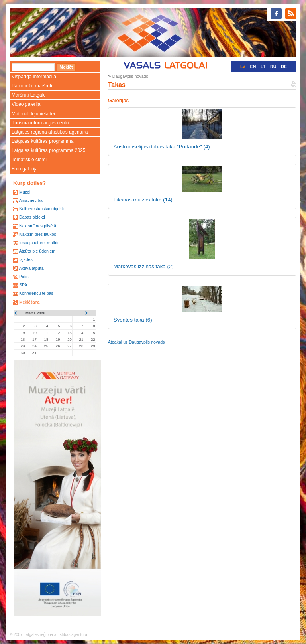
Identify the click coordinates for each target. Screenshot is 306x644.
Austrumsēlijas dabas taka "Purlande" (162, 147)
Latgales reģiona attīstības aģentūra (50, 132)
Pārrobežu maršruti (32, 86)
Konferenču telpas (36, 293)
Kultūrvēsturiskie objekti (41, 209)
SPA (23, 285)
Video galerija (26, 104)
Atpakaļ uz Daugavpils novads (136, 342)
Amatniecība (30, 200)
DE (284, 67)
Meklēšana (29, 302)
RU (273, 67)
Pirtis (24, 277)
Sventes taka (133, 320)
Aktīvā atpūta (31, 268)
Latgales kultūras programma (42, 141)
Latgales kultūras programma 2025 (48, 150)
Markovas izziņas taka (144, 266)
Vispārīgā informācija (34, 77)
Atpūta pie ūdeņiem (37, 251)
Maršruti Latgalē (29, 95)
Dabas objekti (32, 217)
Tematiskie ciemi (29, 160)
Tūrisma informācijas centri (40, 123)
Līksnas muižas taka (143, 200)
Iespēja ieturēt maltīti (39, 243)
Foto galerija (25, 169)
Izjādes (26, 259)
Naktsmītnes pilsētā (38, 226)
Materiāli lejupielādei (33, 114)
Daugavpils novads (130, 76)
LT (263, 67)
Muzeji (25, 192)
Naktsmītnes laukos (38, 234)
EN (253, 67)
